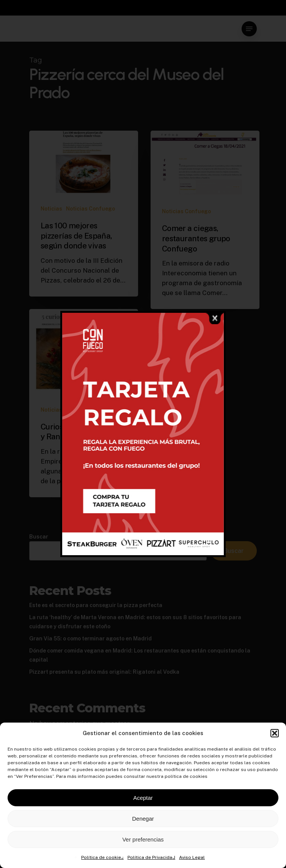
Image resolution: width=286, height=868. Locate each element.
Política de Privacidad (151, 857)
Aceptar (143, 798)
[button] (275, 733)
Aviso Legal (192, 857)
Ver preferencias (143, 839)
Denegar (143, 819)
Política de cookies (102, 857)
